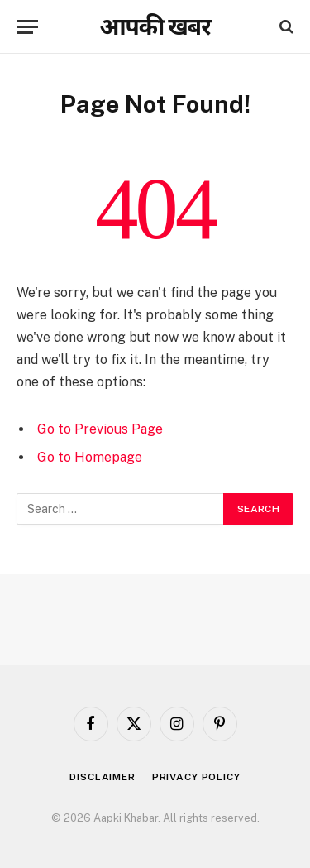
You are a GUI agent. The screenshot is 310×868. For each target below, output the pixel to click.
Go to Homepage (90, 457)
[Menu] (27, 27)
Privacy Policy (196, 777)
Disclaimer (102, 777)
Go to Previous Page (100, 429)
